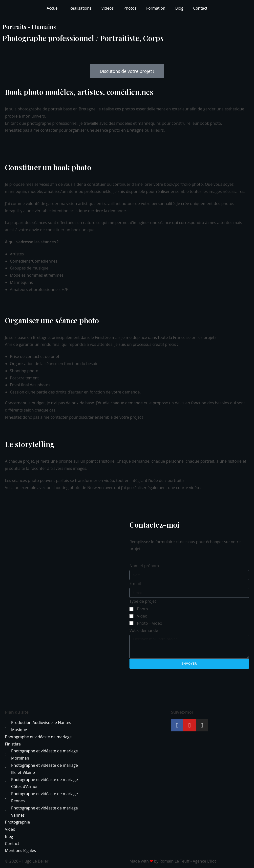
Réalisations (80, 8)
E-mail (135, 583)
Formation (156, 8)
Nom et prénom (144, 566)
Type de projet (143, 601)
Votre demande (144, 630)
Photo (142, 609)
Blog (179, 8)
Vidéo (142, 616)
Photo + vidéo (149, 623)
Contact (200, 8)
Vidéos (107, 8)
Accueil (53, 8)
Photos (130, 8)
